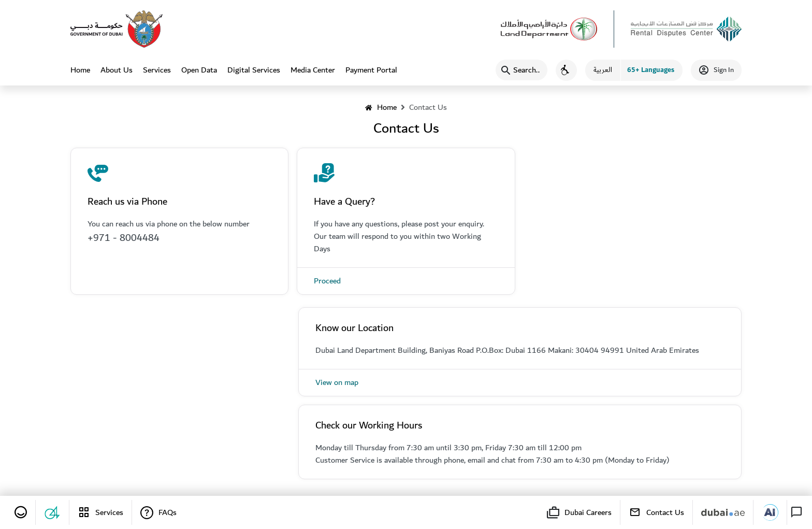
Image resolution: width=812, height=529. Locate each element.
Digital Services (254, 70)
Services (157, 70)
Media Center (313, 70)
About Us (117, 70)
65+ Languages (651, 70)
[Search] (521, 70)
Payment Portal (371, 70)
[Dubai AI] (770, 512)
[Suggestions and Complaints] (53, 512)
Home (80, 74)
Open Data (199, 70)
